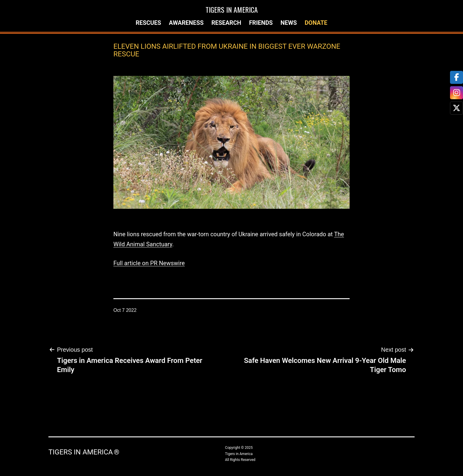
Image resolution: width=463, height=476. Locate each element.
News (289, 23)
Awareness (186, 23)
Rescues (148, 23)
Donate (316, 23)
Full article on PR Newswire (149, 263)
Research (226, 23)
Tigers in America (232, 9)
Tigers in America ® (84, 452)
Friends (261, 23)
